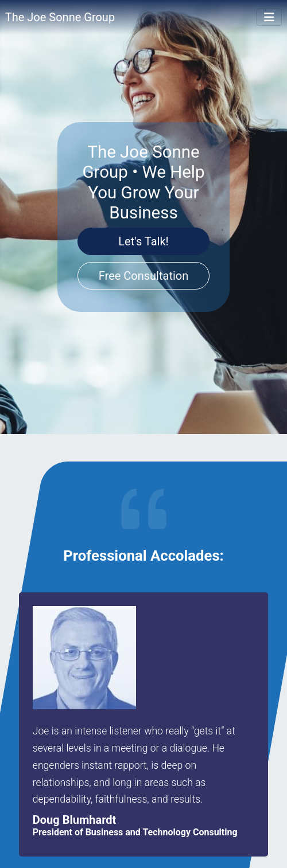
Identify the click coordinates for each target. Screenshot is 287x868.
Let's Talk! (143, 241)
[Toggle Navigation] (269, 17)
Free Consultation (144, 276)
